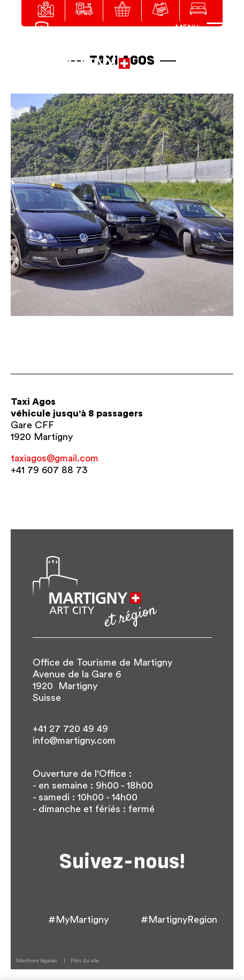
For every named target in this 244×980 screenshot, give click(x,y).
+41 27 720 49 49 (70, 729)
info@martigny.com (74, 740)
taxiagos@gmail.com (55, 458)
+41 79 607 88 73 (49, 470)
